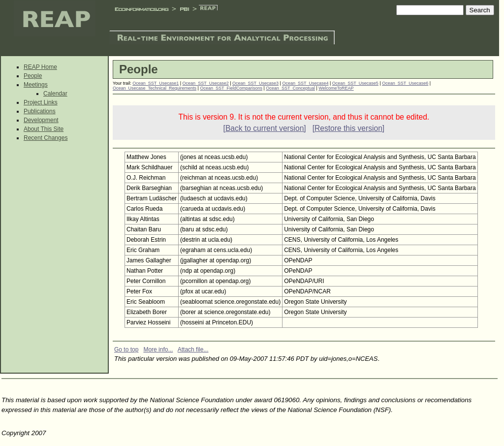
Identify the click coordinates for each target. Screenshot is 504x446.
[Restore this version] (348, 128)
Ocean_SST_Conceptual (290, 88)
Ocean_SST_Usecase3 (255, 83)
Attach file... (193, 350)
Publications (40, 111)
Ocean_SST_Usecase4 (305, 83)
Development (41, 120)
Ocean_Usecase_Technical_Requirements (155, 88)
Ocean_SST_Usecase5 (355, 83)
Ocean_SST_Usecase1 (156, 83)
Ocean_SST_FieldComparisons (231, 88)
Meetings (36, 85)
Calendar (55, 94)
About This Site (44, 129)
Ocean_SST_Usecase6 (405, 83)
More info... (158, 350)
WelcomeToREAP (336, 88)
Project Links (41, 102)
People (33, 76)
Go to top (126, 350)
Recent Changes (46, 138)
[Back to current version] (265, 128)
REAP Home (40, 67)
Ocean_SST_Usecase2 (206, 83)
